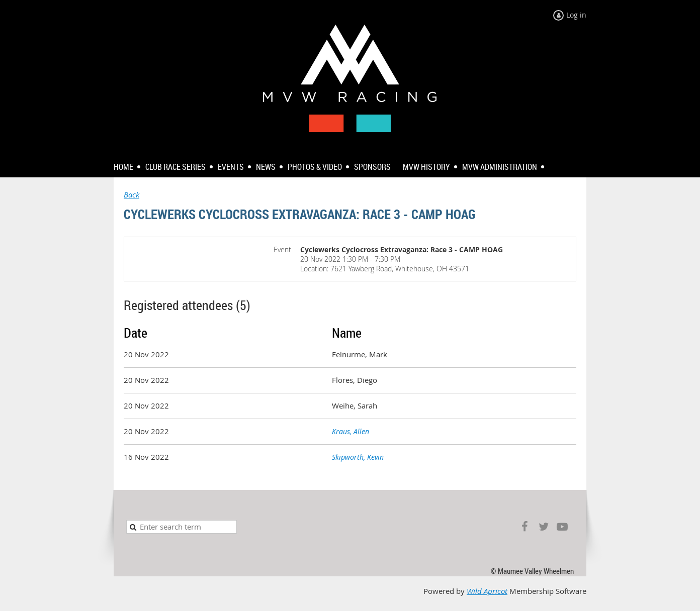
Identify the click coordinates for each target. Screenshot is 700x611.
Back (132, 195)
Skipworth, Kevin (358, 457)
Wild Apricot (487, 591)
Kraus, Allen (351, 431)
